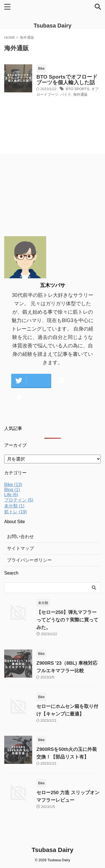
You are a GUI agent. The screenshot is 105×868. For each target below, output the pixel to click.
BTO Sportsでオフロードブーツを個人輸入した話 (67, 80)
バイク (66, 94)
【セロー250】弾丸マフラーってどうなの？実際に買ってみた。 (67, 620)
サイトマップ (20, 548)
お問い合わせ (20, 536)
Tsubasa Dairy (53, 26)
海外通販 (80, 94)
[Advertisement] (46, 197)
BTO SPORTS (77, 89)
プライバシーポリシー (29, 560)
